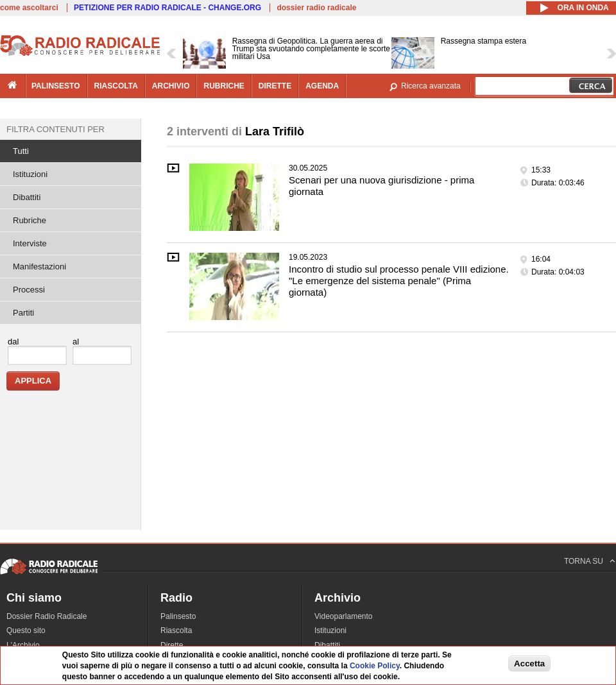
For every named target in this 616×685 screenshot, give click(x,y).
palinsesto (56, 86)
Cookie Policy (375, 666)
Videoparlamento (344, 616)
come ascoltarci (29, 8)
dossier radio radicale (316, 8)
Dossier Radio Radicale (47, 616)
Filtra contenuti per (56, 129)
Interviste (30, 243)
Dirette (172, 645)
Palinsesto (178, 616)
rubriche (224, 86)
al (76, 342)
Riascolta (176, 630)
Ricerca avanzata (431, 86)
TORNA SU (584, 561)
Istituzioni (30, 174)
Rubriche (30, 220)
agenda (322, 86)
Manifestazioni (39, 266)
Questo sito (26, 630)
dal (13, 342)
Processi (29, 290)
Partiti (23, 313)
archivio (171, 86)
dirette (275, 86)
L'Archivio (23, 645)
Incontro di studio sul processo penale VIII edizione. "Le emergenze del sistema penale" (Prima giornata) (399, 281)
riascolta (116, 86)
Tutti (21, 151)
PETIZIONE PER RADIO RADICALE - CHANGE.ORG (167, 8)
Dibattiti (27, 197)
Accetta (529, 664)
